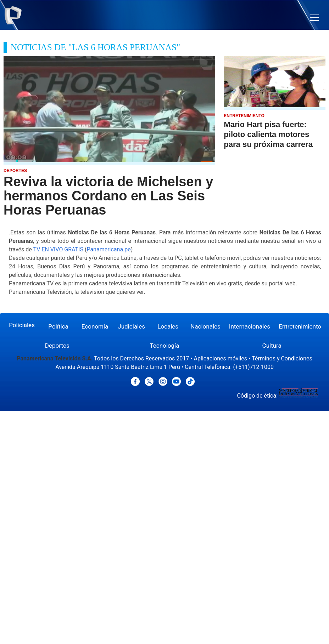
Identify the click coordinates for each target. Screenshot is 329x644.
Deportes (57, 346)
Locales (168, 326)
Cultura (272, 346)
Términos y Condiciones (282, 358)
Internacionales (250, 326)
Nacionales (205, 326)
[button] (314, 18)
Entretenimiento (300, 326)
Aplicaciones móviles (221, 358)
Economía (95, 326)
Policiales (22, 325)
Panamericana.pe (108, 249)
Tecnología (164, 346)
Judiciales (131, 326)
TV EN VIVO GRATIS (58, 249)
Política (58, 326)
